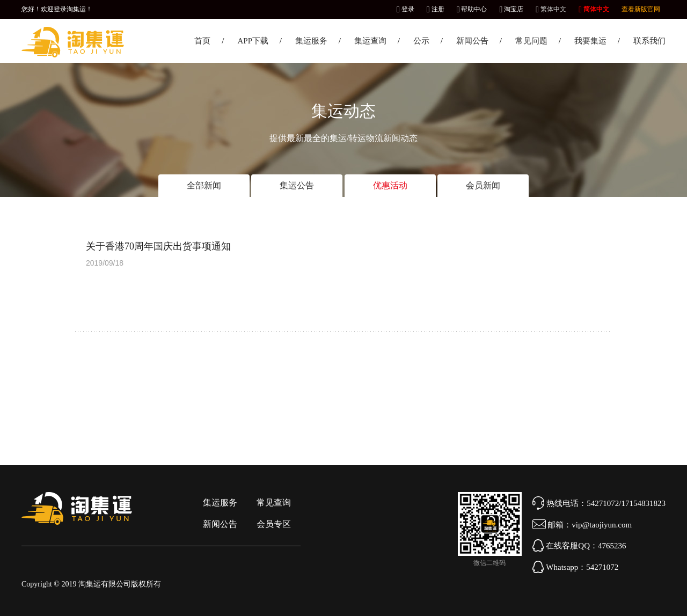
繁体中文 (551, 9)
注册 (436, 9)
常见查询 (274, 503)
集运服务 (311, 41)
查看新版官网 (641, 9)
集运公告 (297, 185)
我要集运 (590, 41)
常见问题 (531, 41)
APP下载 (253, 41)
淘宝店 (511, 9)
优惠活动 (390, 185)
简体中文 (594, 9)
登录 (405, 9)
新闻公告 (472, 41)
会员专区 (274, 524)
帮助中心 (472, 9)
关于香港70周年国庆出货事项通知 (158, 246)
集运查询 (370, 41)
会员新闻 (483, 185)
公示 (421, 41)
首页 (202, 41)
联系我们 (649, 41)
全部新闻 (204, 185)
